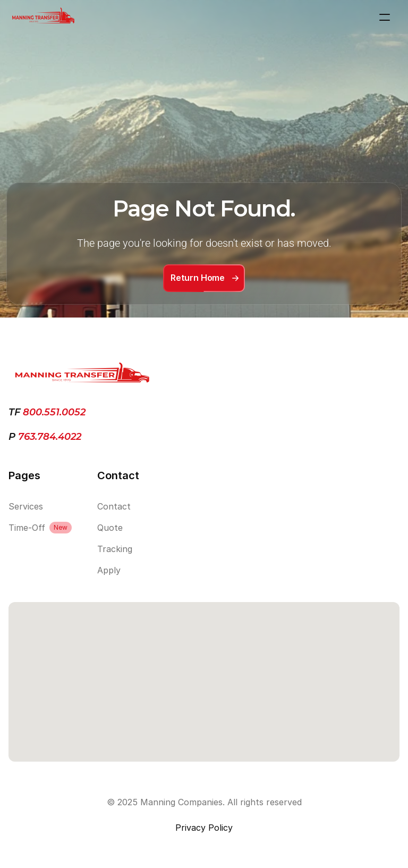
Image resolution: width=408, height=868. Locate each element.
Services (26, 506)
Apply (109, 570)
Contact (114, 506)
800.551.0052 (54, 412)
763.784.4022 (48, 437)
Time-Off (27, 528)
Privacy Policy (204, 828)
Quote (110, 528)
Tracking (115, 549)
